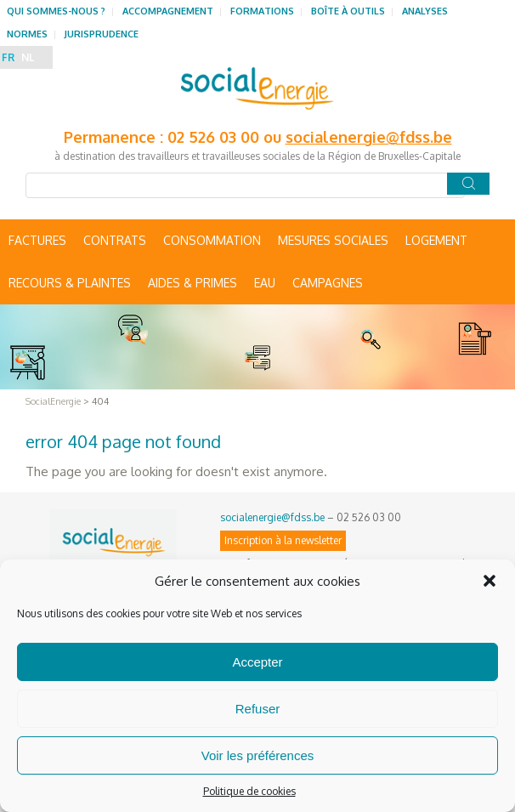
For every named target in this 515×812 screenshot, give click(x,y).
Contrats (115, 240)
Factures (37, 240)
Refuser (258, 709)
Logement (436, 240)
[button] (490, 581)
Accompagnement (168, 11)
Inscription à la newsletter (283, 540)
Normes (27, 34)
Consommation (212, 240)
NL (28, 57)
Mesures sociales (333, 240)
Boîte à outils (348, 11)
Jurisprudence (102, 34)
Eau (265, 283)
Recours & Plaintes (70, 283)
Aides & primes (192, 283)
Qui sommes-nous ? (56, 11)
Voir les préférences (258, 755)
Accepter (257, 662)
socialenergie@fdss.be (369, 137)
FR (8, 57)
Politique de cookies (249, 791)
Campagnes (328, 283)
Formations (262, 11)
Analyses (425, 11)
